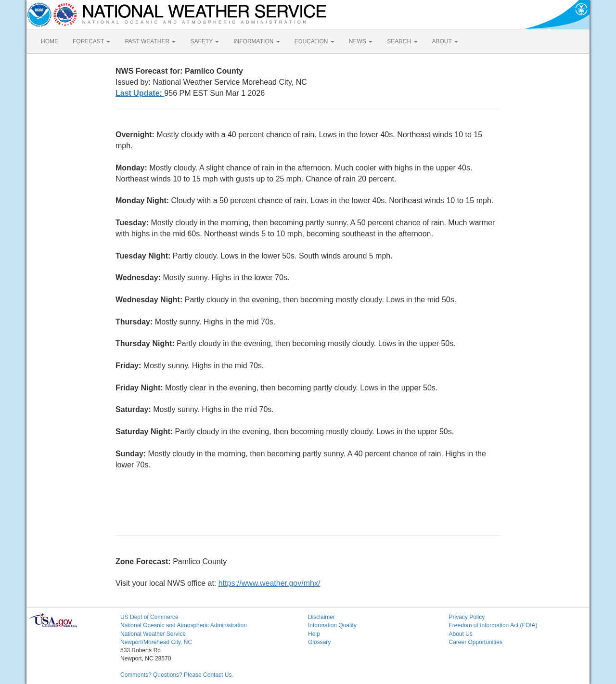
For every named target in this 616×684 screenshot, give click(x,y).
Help (314, 634)
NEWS (361, 41)
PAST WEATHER (150, 41)
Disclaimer (321, 617)
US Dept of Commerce (149, 617)
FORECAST (91, 41)
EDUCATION (314, 41)
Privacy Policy (467, 617)
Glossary (319, 642)
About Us (461, 634)
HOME (50, 41)
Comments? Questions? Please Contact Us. (177, 675)
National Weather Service (153, 634)
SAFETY (205, 41)
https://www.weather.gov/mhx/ (269, 583)
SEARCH (402, 41)
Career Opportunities (476, 642)
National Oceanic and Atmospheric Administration (184, 625)
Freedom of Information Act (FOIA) (493, 625)
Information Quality (332, 625)
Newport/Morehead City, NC (156, 642)
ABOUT (445, 41)
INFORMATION (257, 41)
